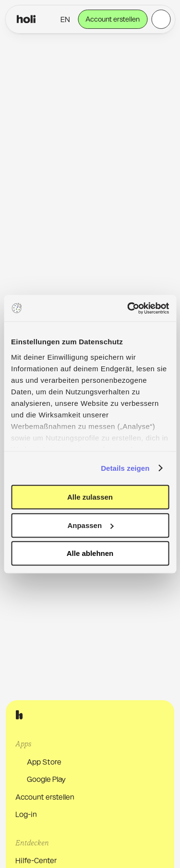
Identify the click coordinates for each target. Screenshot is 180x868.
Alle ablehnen (90, 553)
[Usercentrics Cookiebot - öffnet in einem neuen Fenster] (128, 308)
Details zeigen (125, 468)
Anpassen (90, 525)
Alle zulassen (90, 497)
